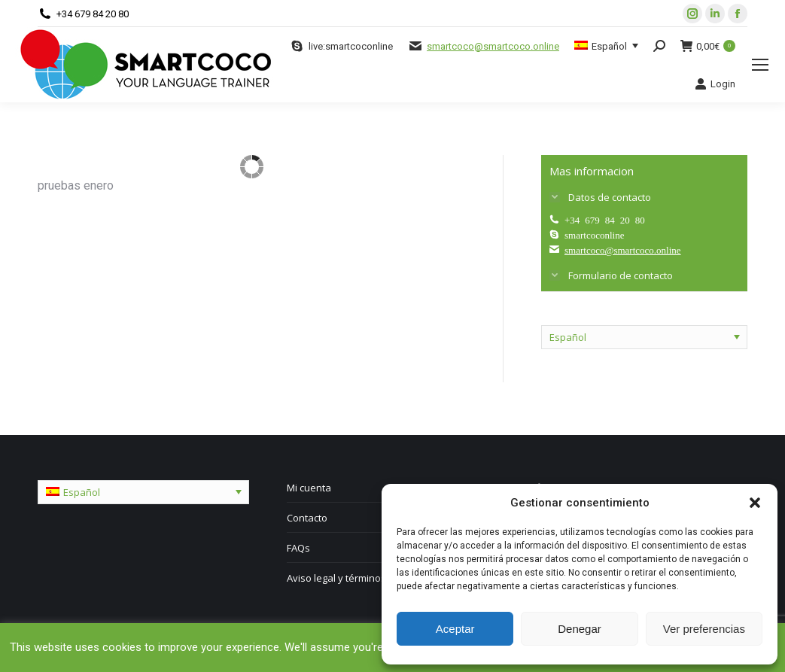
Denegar (580, 629)
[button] (755, 503)
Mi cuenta (309, 488)
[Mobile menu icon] (760, 65)
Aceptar (455, 629)
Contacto (307, 518)
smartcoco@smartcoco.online (493, 46)
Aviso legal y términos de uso (353, 578)
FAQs (298, 548)
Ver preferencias (704, 629)
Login (715, 84)
